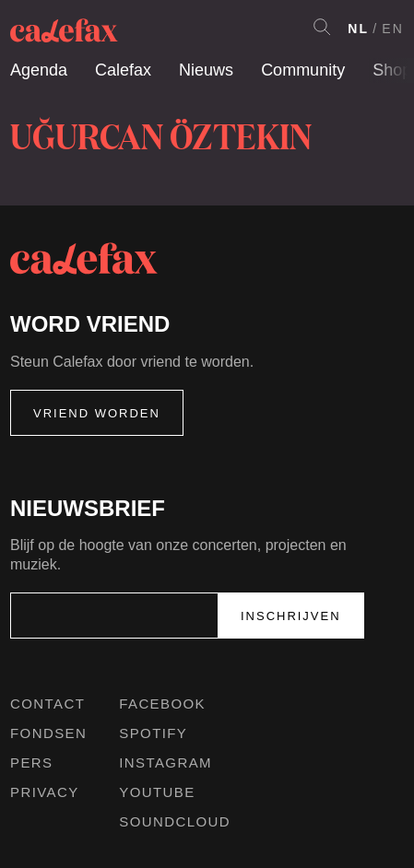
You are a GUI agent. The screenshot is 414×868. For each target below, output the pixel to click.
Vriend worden (97, 413)
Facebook (162, 704)
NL (358, 29)
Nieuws (206, 70)
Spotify (153, 733)
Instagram (166, 762)
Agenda (39, 70)
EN (393, 29)
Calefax (123, 70)
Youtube (157, 792)
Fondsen (48, 733)
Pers (32, 762)
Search (322, 27)
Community (303, 70)
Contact (47, 704)
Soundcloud (175, 821)
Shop (392, 70)
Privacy (45, 792)
